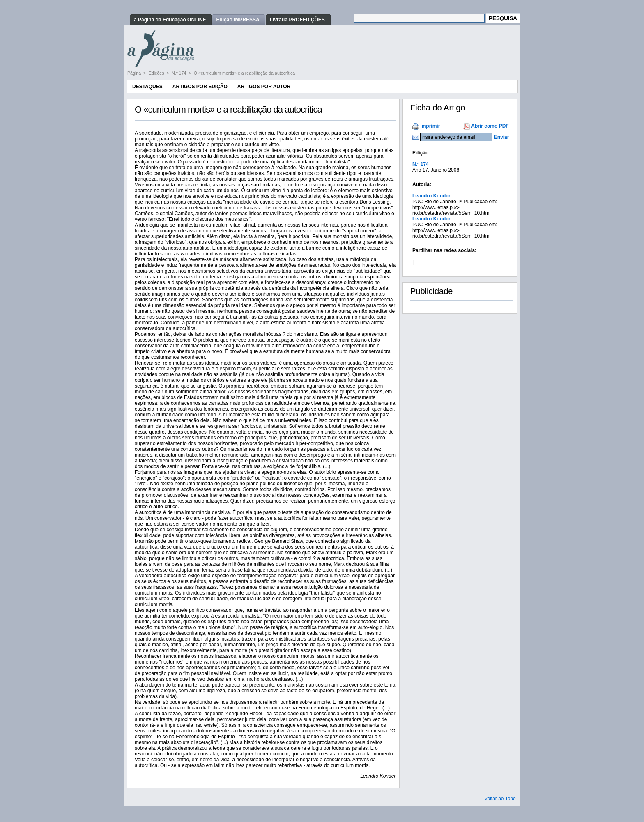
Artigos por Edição (200, 87)
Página (135, 73)
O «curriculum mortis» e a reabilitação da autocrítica (244, 73)
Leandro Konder (431, 196)
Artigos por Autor (264, 87)
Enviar (502, 137)
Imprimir (430, 126)
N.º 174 (179, 73)
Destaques (147, 87)
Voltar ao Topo (500, 799)
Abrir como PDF (490, 126)
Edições (157, 73)
